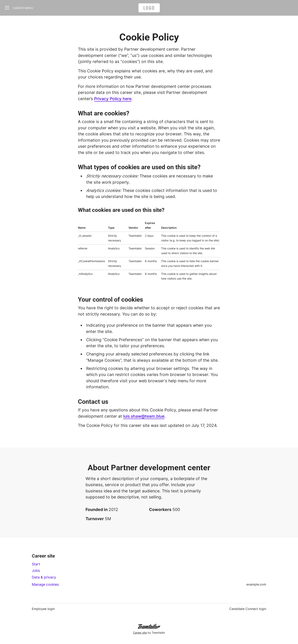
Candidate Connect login (248, 609)
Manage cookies (45, 584)
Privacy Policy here (113, 99)
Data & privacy (44, 577)
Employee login (43, 609)
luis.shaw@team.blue (144, 416)
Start (36, 564)
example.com (256, 584)
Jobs (36, 571)
